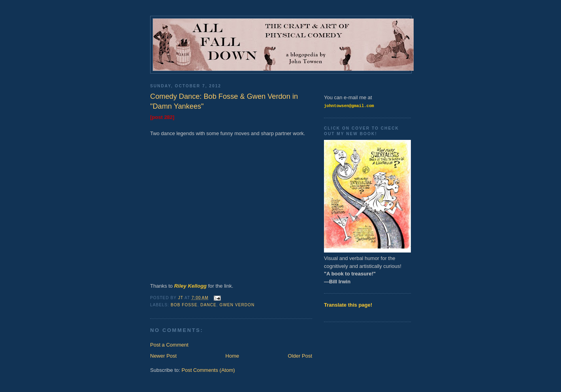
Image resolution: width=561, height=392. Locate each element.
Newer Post (163, 356)
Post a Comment (169, 345)
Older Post (300, 356)
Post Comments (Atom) (208, 370)
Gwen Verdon (237, 305)
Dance (208, 305)
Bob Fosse (184, 305)
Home (232, 356)
